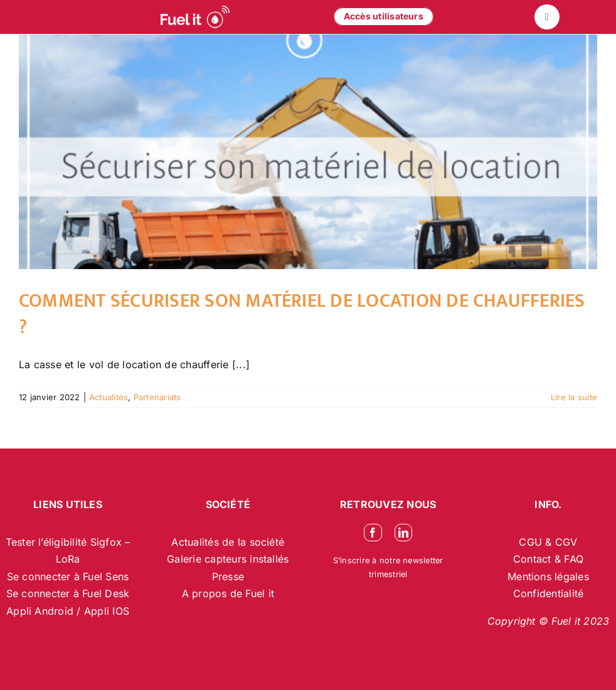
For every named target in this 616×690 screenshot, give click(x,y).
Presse (228, 576)
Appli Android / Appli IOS (68, 611)
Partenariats (157, 397)
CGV (566, 542)
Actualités (109, 397)
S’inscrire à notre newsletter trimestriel (388, 567)
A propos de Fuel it (228, 593)
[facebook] (373, 533)
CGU (532, 542)
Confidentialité (549, 593)
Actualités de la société (228, 542)
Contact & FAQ (548, 559)
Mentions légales (548, 576)
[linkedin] (403, 533)
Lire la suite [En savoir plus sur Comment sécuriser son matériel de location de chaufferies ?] (574, 397)
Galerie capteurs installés (228, 559)
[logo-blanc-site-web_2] (195, 17)
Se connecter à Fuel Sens (68, 576)
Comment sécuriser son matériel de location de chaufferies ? (302, 314)
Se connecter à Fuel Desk (68, 593)
